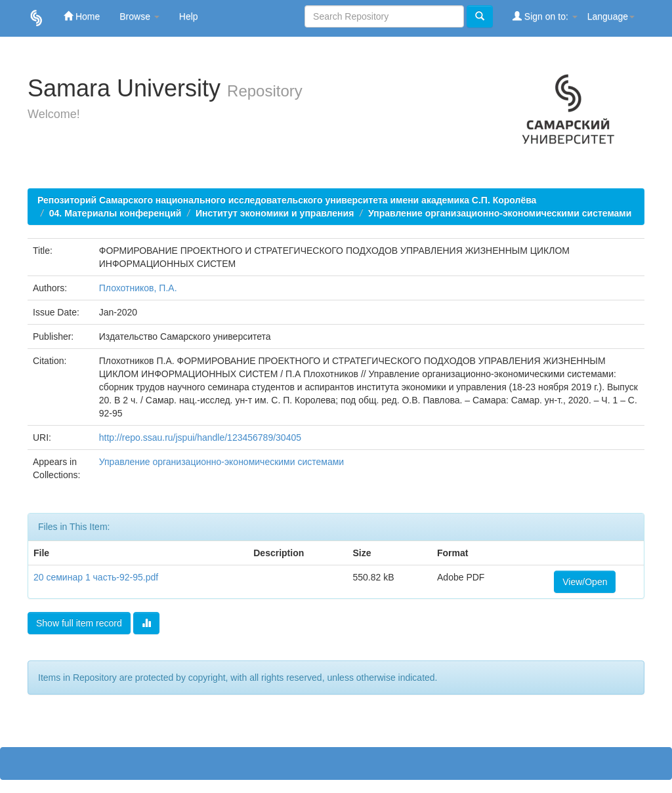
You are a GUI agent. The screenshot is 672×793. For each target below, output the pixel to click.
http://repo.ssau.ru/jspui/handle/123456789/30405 (200, 437)
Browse (139, 16)
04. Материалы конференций (115, 213)
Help (189, 16)
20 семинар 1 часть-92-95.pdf (96, 577)
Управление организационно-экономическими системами (500, 213)
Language (611, 16)
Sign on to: (545, 16)
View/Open (585, 582)
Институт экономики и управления (275, 213)
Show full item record (79, 623)
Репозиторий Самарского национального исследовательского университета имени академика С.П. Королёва (287, 200)
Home (82, 16)
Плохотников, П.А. (138, 288)
